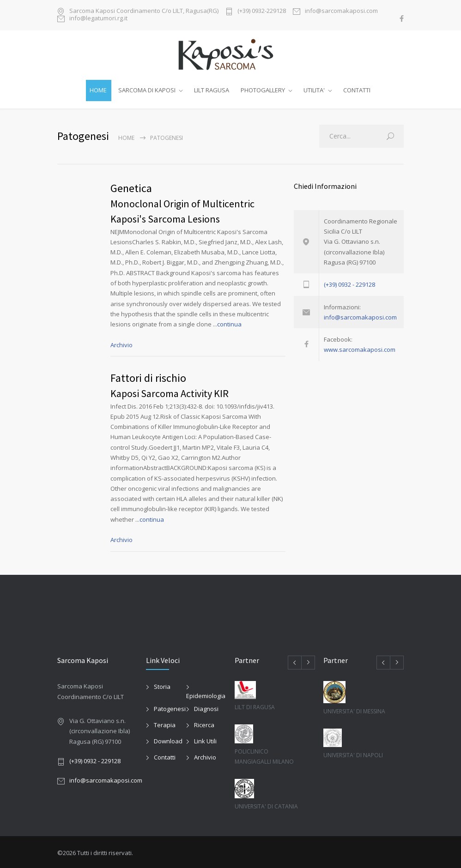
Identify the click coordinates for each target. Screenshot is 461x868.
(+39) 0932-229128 (262, 11)
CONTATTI (357, 90)
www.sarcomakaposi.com (360, 348)
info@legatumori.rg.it (98, 19)
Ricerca (204, 723)
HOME (98, 90)
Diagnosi (206, 707)
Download (168, 739)
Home (126, 136)
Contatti (165, 755)
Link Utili (205, 739)
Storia (162, 685)
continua (229, 322)
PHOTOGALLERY (263, 90)
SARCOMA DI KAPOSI (147, 90)
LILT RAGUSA (212, 90)
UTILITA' (314, 90)
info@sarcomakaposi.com (341, 11)
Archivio (121, 343)
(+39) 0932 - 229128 (349, 283)
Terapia (165, 723)
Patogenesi (170, 707)
